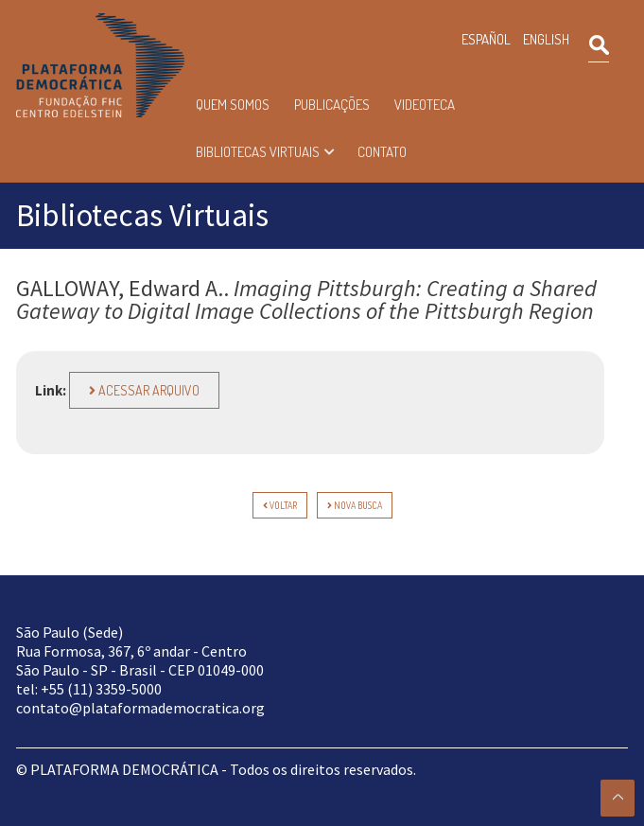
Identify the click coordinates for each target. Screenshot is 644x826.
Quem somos (233, 105)
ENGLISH (546, 39)
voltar (280, 505)
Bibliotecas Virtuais (258, 152)
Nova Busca (355, 505)
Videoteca (425, 105)
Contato (382, 152)
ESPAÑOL (486, 39)
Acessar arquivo (144, 390)
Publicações (332, 105)
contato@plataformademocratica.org (140, 708)
